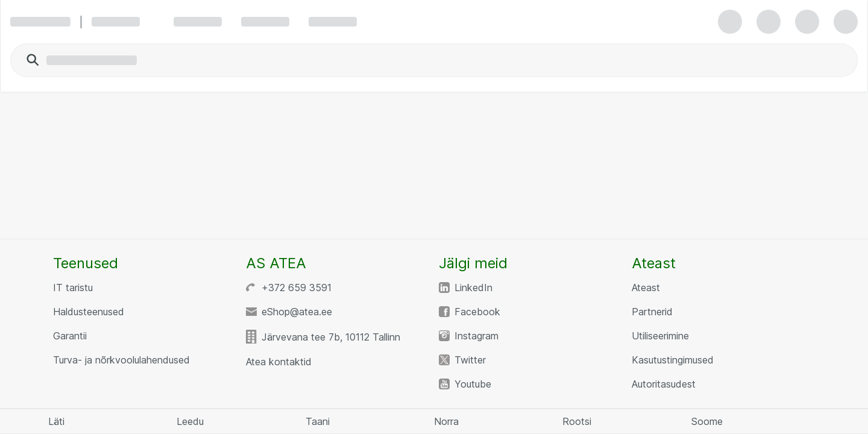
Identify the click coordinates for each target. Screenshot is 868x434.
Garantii (70, 336)
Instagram (476, 336)
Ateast (646, 288)
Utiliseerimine (660, 336)
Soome (707, 421)
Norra (446, 421)
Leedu (190, 421)
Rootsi (577, 421)
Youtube (473, 384)
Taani (318, 421)
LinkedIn (473, 288)
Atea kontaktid (279, 362)
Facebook (477, 312)
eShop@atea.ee (297, 312)
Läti (56, 421)
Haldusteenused (89, 312)
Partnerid (652, 312)
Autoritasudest (664, 384)
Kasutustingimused (673, 360)
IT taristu (73, 288)
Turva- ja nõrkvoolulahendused (121, 360)
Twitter (470, 360)
